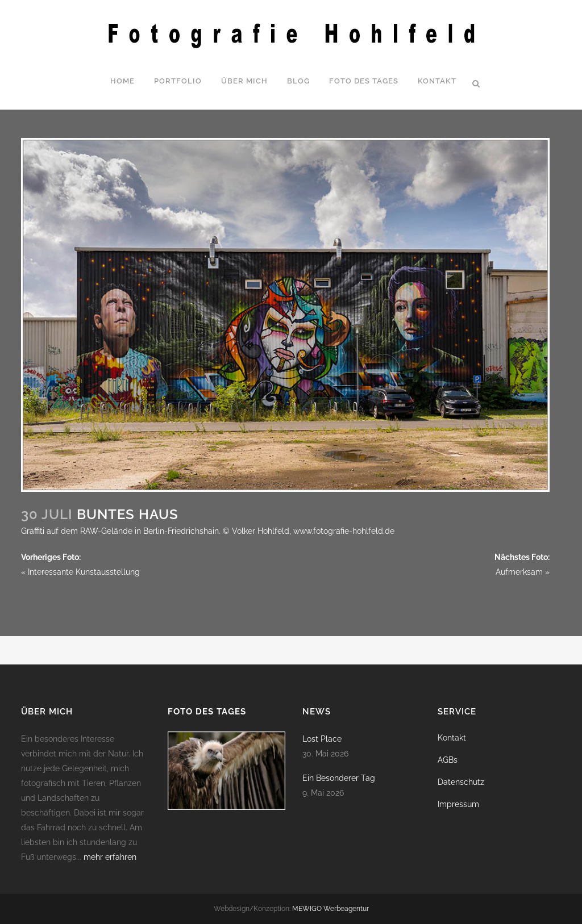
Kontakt (452, 738)
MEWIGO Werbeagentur (331, 909)
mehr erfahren (110, 857)
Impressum (458, 804)
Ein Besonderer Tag (339, 778)
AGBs (448, 760)
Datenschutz (461, 782)
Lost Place (322, 739)
